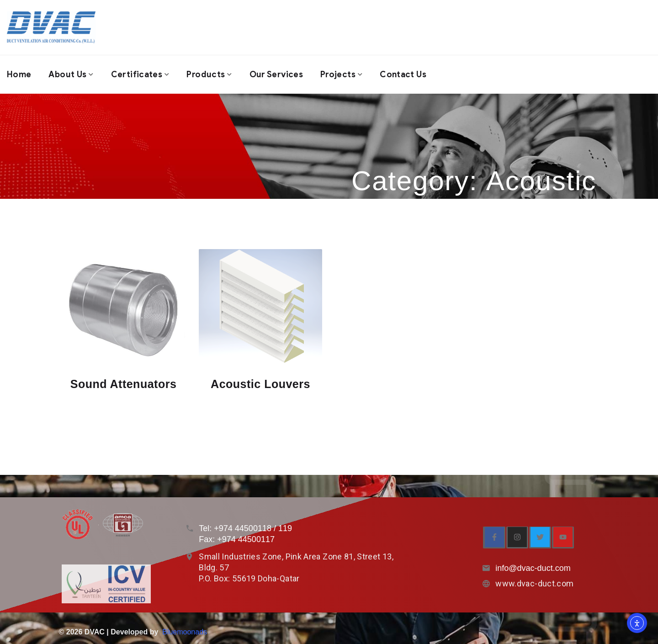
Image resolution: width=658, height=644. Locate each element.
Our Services (276, 75)
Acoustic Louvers (260, 384)
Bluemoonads (185, 632)
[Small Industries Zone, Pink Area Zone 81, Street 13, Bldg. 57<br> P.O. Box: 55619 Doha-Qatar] (189, 556)
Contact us (403, 75)
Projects (338, 75)
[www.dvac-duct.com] (486, 583)
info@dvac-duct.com (533, 568)
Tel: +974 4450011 (233, 528)
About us (67, 75)
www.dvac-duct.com (534, 583)
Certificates (137, 75)
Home (19, 75)
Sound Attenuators (124, 384)
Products (206, 75)
